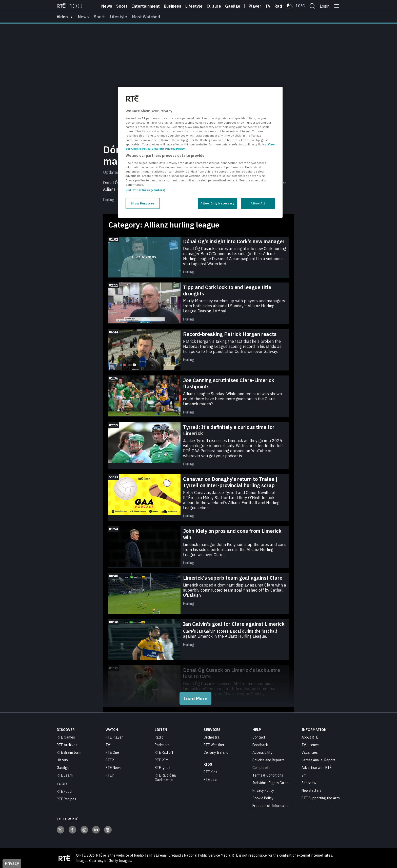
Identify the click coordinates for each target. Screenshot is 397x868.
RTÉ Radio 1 (164, 752)
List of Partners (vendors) (145, 190)
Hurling (109, 200)
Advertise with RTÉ (317, 767)
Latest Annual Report (318, 760)
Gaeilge (233, 6)
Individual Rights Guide (271, 783)
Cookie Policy (263, 798)
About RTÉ (310, 737)
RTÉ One (112, 752)
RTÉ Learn (65, 775)
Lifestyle (194, 6)
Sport (122, 6)
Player (255, 6)
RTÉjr (110, 775)
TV (108, 745)
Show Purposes (143, 203)
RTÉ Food (64, 791)
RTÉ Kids (210, 772)
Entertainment (146, 6)
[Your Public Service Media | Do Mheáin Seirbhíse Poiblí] (64, 858)
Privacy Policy (263, 790)
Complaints (261, 767)
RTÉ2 (110, 760)
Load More (195, 698)
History (62, 760)
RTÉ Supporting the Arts (321, 798)
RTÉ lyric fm (164, 767)
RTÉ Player (114, 737)
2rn (304, 775)
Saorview (309, 783)
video (62, 17)
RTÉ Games (66, 737)
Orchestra (212, 737)
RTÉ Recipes (66, 799)
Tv (268, 6)
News (107, 6)
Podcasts (162, 745)
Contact (259, 737)
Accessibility (262, 752)
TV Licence (310, 745)
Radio (280, 6)
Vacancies (310, 752)
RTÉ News (114, 767)
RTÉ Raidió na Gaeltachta (165, 777)
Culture (214, 6)
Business (173, 6)
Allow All (258, 203)
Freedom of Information (271, 805)
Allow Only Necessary (217, 203)
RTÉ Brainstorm (69, 752)
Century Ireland (216, 752)
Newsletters (312, 790)
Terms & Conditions (268, 775)
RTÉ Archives (67, 745)
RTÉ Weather (214, 745)
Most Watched (146, 17)
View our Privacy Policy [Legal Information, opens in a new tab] (168, 149)
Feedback (260, 745)
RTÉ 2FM (162, 760)
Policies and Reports (269, 760)
